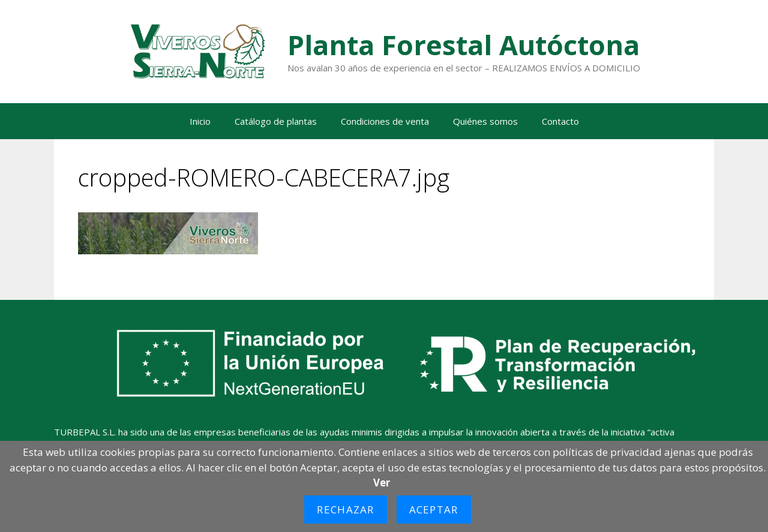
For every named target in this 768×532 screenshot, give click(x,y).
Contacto (560, 121)
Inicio (200, 121)
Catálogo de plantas (276, 121)
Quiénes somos (485, 121)
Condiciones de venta (385, 121)
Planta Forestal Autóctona (463, 45)
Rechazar (345, 510)
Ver (382, 483)
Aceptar (434, 510)
